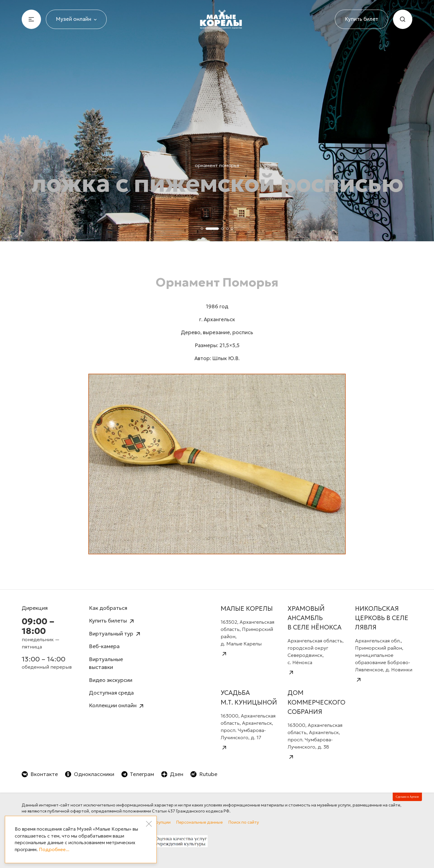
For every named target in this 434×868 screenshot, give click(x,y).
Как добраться (108, 608)
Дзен (172, 774)
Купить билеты (112, 621)
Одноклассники (90, 774)
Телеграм (138, 774)
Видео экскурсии (111, 680)
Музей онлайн (76, 19)
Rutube (204, 774)
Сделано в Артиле (407, 797)
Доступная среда (111, 693)
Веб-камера (104, 646)
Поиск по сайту (244, 822)
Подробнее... (54, 849)
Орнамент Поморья (217, 165)
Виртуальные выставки (106, 663)
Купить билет (362, 19)
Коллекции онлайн (117, 706)
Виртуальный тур (115, 634)
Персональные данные (200, 822)
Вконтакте (40, 774)
